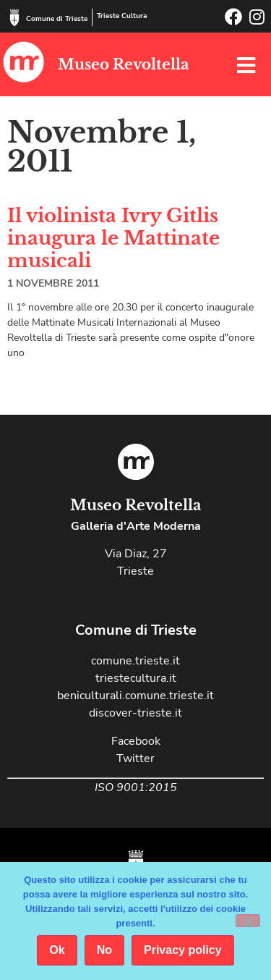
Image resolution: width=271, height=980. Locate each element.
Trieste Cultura (122, 16)
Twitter (135, 759)
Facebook (136, 741)
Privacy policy (183, 950)
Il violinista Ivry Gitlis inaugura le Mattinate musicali (113, 238)
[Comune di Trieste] (14, 17)
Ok (57, 950)
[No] (248, 921)
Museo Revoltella (123, 64)
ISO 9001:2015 (136, 787)
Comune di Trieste (57, 19)
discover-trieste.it (135, 713)
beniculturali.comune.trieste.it (135, 696)
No (104, 950)
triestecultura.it (136, 678)
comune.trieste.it (135, 661)
